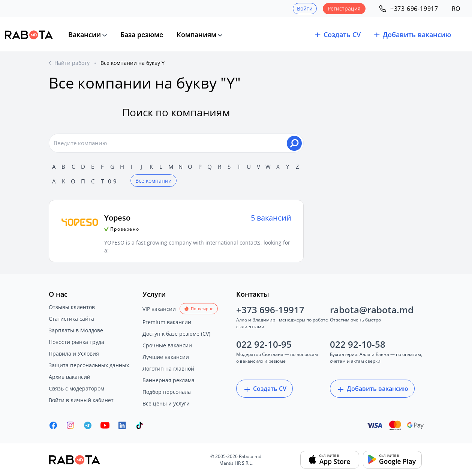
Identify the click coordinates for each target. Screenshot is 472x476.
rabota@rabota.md (372, 310)
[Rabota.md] (29, 35)
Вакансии (85, 35)
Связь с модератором (76, 388)
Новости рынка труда (76, 342)
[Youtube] (105, 425)
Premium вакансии (167, 322)
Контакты (253, 294)
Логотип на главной (168, 369)
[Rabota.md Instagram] (70, 425)
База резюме (142, 35)
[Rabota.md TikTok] (139, 425)
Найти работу (72, 63)
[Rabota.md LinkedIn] (122, 425)
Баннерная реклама (169, 380)
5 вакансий (271, 218)
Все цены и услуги (166, 403)
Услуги (154, 294)
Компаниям (196, 35)
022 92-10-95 (264, 344)
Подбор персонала (167, 392)
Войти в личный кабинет (81, 400)
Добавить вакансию (372, 389)
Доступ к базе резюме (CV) (176, 334)
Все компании (154, 181)
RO (456, 9)
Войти (305, 8)
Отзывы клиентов (72, 307)
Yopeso (117, 218)
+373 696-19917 (270, 310)
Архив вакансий (70, 377)
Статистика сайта (71, 319)
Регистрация (344, 8)
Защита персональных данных (89, 365)
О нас (58, 294)
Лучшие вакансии (166, 357)
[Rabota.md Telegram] (88, 425)
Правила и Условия (74, 354)
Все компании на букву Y (133, 63)
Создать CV (264, 389)
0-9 (112, 181)
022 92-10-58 (358, 344)
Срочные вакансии (167, 345)
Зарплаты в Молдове (76, 330)
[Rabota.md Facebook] (53, 425)
